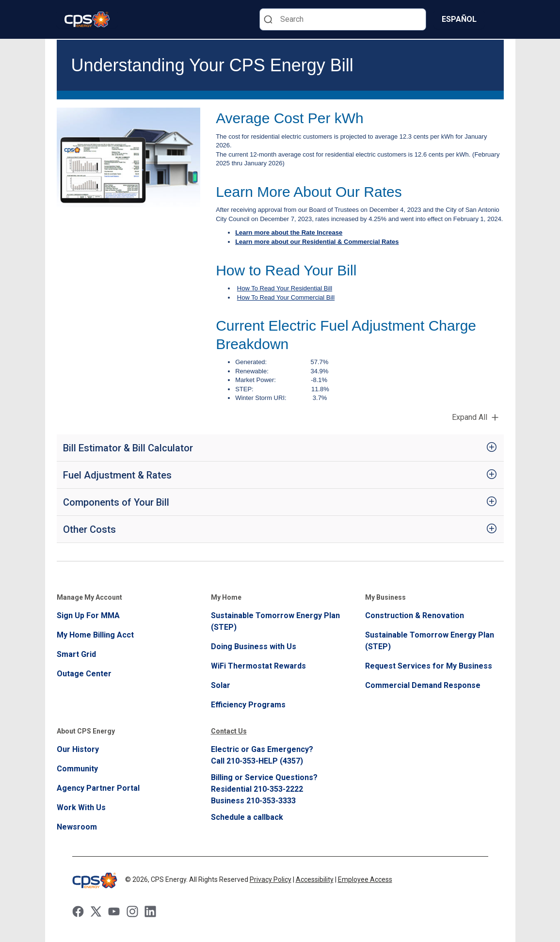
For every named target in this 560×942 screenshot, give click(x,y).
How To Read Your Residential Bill (285, 288)
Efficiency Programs (248, 705)
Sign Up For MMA (88, 615)
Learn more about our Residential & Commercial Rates (317, 242)
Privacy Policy (271, 879)
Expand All (470, 417)
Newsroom (77, 827)
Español (459, 19)
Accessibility (315, 879)
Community (77, 769)
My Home (226, 597)
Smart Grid (76, 654)
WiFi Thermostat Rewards (258, 666)
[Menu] (498, 19)
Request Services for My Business (429, 666)
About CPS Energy (86, 731)
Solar (221, 685)
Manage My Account (89, 597)
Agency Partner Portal (98, 788)
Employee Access (365, 879)
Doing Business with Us (254, 647)
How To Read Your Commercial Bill (286, 297)
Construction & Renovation (415, 615)
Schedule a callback (247, 817)
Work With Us (81, 807)
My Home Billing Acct (95, 635)
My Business (385, 597)
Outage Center (84, 674)
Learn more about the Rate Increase (289, 232)
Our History (78, 749)
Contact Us (229, 731)
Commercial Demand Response (423, 685)
